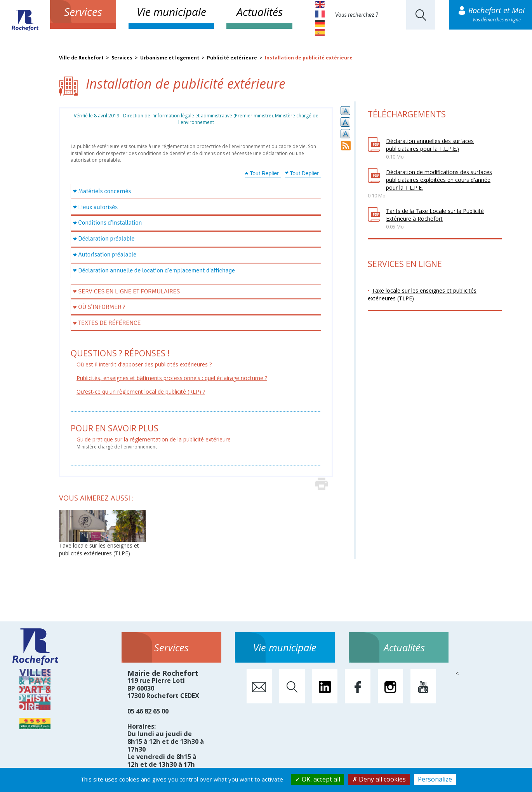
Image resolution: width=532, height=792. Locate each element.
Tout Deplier (304, 173)
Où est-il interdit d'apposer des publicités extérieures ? (144, 364)
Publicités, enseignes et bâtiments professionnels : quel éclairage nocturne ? (172, 378)
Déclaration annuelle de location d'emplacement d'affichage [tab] (156, 270)
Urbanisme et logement (170, 58)
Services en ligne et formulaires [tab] (129, 291)
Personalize (435, 779)
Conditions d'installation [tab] (110, 223)
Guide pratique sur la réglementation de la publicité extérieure (154, 439)
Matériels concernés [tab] (104, 191)
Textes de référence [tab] (109, 323)
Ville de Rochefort (82, 58)
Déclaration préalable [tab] (106, 239)
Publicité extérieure (233, 58)
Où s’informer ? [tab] (102, 307)
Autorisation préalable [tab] (107, 255)
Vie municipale (171, 12)
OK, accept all (318, 779)
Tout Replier (264, 173)
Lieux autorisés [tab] (98, 207)
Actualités (260, 12)
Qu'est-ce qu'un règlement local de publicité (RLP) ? (141, 392)
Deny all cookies (379, 779)
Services (83, 12)
